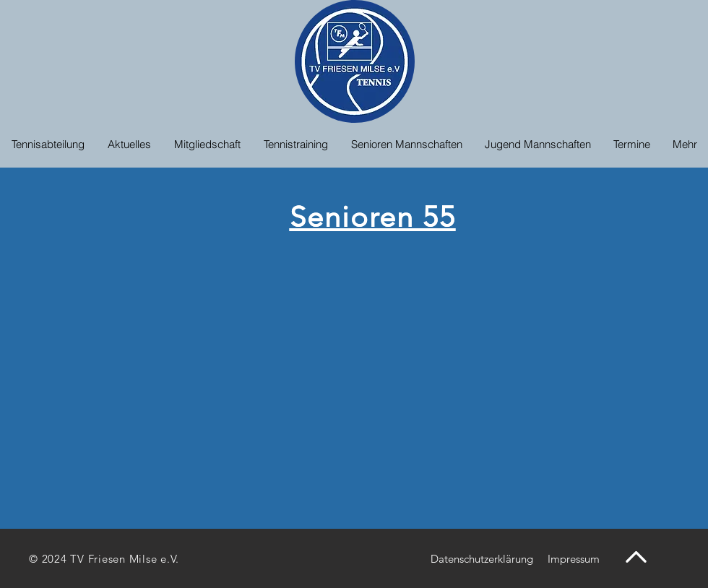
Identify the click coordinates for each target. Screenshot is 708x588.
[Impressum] (574, 559)
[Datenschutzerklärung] (482, 559)
